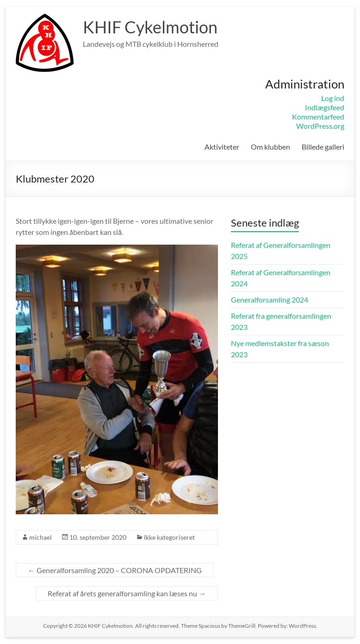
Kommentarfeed (318, 117)
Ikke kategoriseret (169, 537)
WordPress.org (320, 126)
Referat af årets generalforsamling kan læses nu (127, 593)
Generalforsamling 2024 (270, 300)
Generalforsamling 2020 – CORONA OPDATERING (115, 570)
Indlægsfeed (325, 107)
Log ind (333, 98)
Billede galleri (323, 147)
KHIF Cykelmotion (150, 27)
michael (40, 537)
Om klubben (270, 147)
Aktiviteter (222, 147)
